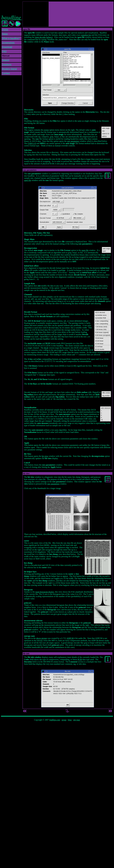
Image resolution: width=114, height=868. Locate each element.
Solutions (7, 64)
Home (5, 30)
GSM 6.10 (32, 143)
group (64, 720)
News (5, 34)
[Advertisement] (36, 14)
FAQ (4, 51)
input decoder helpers (43, 37)
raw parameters (73, 141)
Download (7, 47)
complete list (86, 35)
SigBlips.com (55, 720)
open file (28, 180)
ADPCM (70, 638)
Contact (6, 73)
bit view (45, 456)
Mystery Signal (9, 69)
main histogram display (45, 592)
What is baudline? (11, 38)
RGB (46, 348)
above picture (42, 638)
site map (76, 720)
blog (70, 720)
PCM (80, 659)
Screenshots (8, 43)
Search (6, 60)
